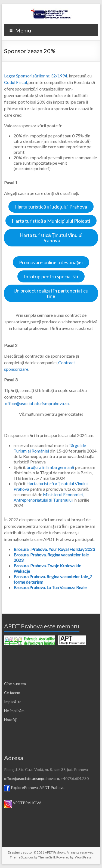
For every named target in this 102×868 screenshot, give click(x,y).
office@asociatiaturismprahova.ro (37, 403)
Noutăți (10, 720)
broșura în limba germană (50, 467)
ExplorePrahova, (25, 787)
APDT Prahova (52, 787)
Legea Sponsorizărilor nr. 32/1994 (36, 76)
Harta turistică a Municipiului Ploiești (51, 221)
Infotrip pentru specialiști (51, 276)
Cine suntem (15, 684)
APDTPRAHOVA (27, 803)
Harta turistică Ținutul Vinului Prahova (51, 238)
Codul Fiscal (16, 82)
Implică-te (13, 702)
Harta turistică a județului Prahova (51, 207)
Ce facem (12, 693)
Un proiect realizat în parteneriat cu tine (51, 293)
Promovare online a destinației (51, 262)
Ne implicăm (14, 711)
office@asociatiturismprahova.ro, (32, 778)
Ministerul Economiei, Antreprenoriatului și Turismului (49, 497)
